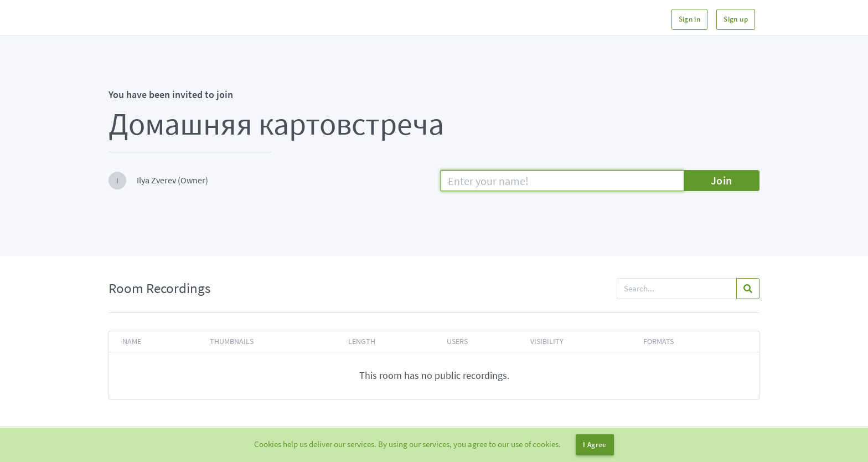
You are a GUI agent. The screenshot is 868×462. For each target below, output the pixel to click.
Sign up (736, 19)
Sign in (690, 19)
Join (722, 180)
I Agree (595, 445)
